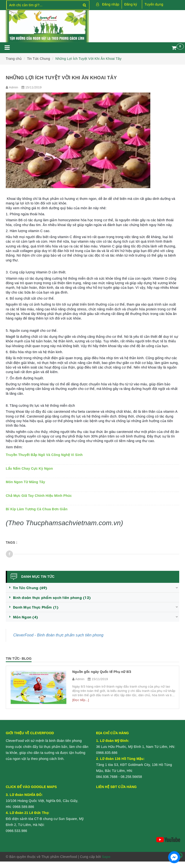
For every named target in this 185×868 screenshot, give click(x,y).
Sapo (106, 857)
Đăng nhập (111, 4)
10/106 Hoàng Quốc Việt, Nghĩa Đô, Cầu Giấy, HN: (42, 801)
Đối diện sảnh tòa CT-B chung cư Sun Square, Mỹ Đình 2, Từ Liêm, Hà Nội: (45, 819)
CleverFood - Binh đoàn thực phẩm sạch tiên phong (58, 635)
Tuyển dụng (154, 4)
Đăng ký (131, 4)
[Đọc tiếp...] (81, 700)
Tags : (12, 542)
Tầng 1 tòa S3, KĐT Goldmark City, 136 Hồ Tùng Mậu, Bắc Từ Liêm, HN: (134, 765)
